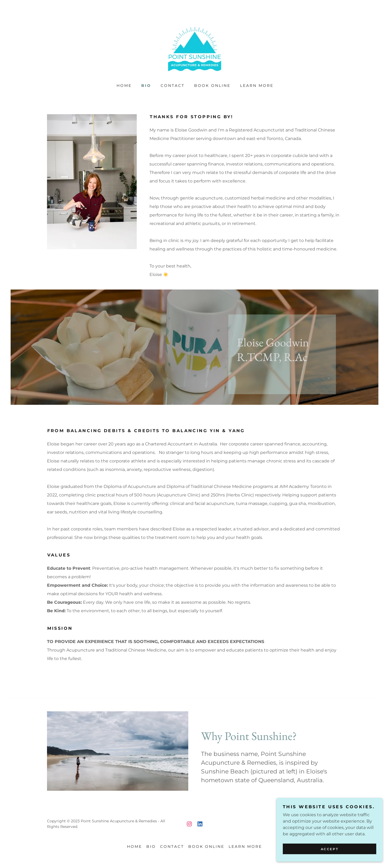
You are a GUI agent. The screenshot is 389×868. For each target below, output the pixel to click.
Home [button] (134, 846)
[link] (195, 49)
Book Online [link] (212, 86)
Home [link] (124, 86)
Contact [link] (173, 86)
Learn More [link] (257, 86)
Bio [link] (146, 86)
